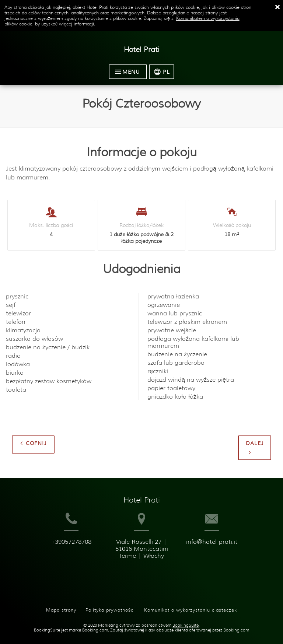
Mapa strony (61, 606)
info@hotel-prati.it (222, 556)
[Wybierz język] (163, 73)
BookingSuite (186, 621)
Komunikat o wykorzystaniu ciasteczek (191, 606)
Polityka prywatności (110, 606)
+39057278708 (63, 556)
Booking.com (95, 626)
